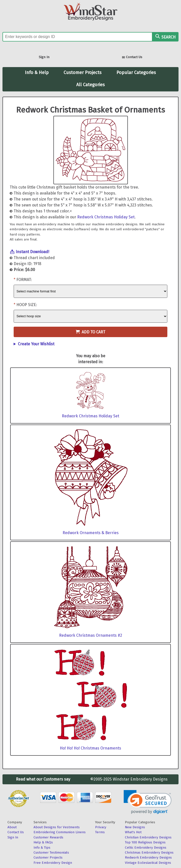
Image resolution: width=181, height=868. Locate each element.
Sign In (44, 57)
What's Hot (133, 832)
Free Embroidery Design (53, 863)
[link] (148, 802)
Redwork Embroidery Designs (148, 857)
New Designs (135, 827)
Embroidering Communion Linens (60, 832)
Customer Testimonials (51, 852)
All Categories (90, 85)
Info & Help (37, 73)
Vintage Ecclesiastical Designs (148, 863)
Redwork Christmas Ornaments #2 (91, 635)
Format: (24, 280)
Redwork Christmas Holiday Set (106, 217)
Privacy (101, 827)
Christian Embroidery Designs (148, 837)
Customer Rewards (48, 837)
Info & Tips (42, 848)
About (12, 827)
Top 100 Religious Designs (145, 842)
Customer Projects (83, 73)
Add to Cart (90, 332)
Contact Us (132, 58)
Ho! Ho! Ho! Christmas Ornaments (90, 748)
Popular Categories (136, 73)
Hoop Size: (27, 305)
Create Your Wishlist (36, 344)
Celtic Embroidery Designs (146, 848)
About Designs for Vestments (57, 827)
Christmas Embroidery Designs (149, 852)
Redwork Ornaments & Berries (91, 533)
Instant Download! (32, 252)
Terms (100, 832)
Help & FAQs (43, 842)
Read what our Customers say (43, 779)
